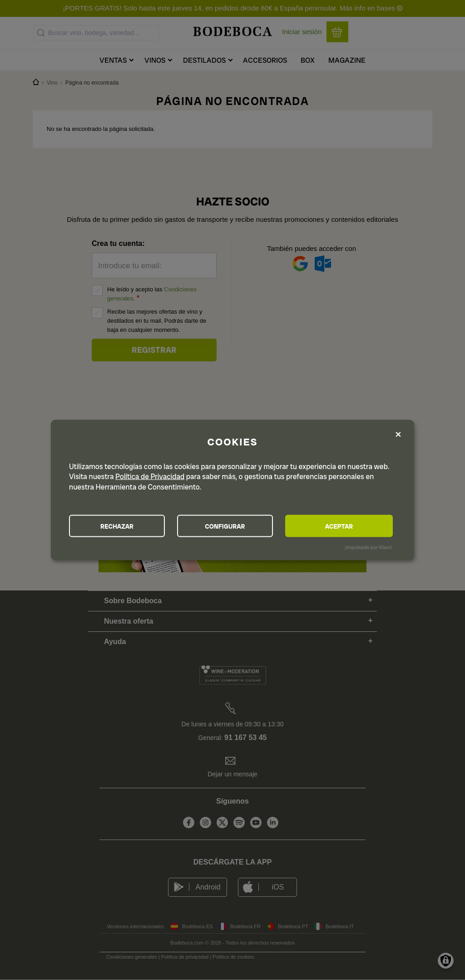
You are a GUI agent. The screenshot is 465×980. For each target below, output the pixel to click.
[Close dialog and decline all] (398, 434)
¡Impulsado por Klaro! (369, 547)
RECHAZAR (119, 526)
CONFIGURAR (232, 526)
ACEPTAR (343, 526)
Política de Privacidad (150, 476)
